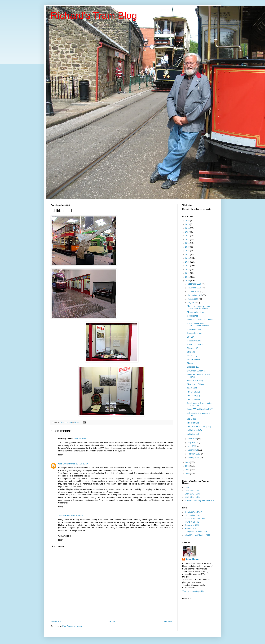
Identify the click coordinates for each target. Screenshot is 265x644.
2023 (188, 232)
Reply (61, 455)
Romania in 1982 (192, 525)
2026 (188, 221)
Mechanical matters (195, 312)
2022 (188, 236)
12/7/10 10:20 (82, 464)
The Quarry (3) (193, 392)
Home (112, 622)
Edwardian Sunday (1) (197, 381)
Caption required (194, 330)
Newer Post (56, 622)
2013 (188, 269)
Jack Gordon (64, 516)
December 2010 (195, 284)
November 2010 (195, 288)
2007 (188, 470)
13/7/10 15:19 (77, 516)
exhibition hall (193, 434)
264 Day (191, 337)
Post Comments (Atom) (72, 626)
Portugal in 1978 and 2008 (196, 532)
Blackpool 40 (193, 348)
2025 (188, 224)
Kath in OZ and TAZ (193, 512)
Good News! (192, 316)
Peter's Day (192, 356)
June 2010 (192, 439)
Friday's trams (193, 423)
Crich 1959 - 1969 (192, 491)
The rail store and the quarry (199, 427)
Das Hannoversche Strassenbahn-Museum (198, 325)
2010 (188, 281)
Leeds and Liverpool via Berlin (200, 320)
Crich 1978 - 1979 (192, 497)
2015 (188, 262)
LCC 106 (191, 352)
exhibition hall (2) (194, 430)
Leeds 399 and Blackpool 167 (200, 409)
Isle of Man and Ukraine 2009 (197, 535)
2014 (188, 266)
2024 (188, 228)
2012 (188, 273)
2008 (188, 466)
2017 (188, 254)
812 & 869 (192, 419)
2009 (188, 462)
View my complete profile (193, 591)
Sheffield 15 (192, 388)
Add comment (58, 546)
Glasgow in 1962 (194, 341)
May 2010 (192, 443)
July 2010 (192, 303)
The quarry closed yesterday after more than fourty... (199, 307)
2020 (188, 243)
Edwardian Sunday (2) (197, 371)
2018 (188, 251)
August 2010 (193, 299)
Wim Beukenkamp (67, 464)
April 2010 (192, 446)
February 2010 (194, 454)
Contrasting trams (195, 333)
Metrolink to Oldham (196, 384)
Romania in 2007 (192, 529)
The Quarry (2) (193, 396)
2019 (188, 247)
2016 (188, 258)
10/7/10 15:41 (80, 439)
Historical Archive (192, 515)
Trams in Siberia (192, 522)
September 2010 (195, 295)
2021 (188, 239)
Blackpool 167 (193, 367)
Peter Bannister (194, 360)
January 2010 (194, 458)
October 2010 (194, 291)
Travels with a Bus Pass (195, 519)
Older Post (167, 622)
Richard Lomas (192, 559)
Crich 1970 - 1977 (192, 494)
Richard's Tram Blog (94, 15)
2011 (188, 277)
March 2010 (193, 450)
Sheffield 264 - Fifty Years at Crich (199, 500)
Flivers (190, 363)
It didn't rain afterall (195, 344)
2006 (188, 474)
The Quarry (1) (193, 399)
